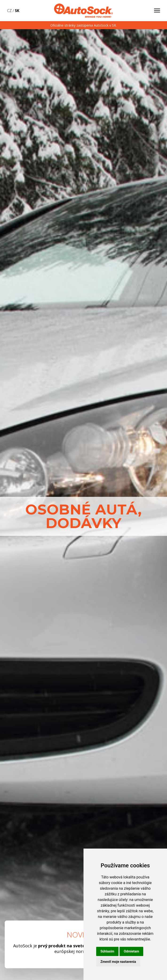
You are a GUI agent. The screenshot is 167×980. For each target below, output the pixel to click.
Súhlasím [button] (107, 951)
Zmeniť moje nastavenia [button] (118, 962)
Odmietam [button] (131, 951)
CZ (9, 11)
